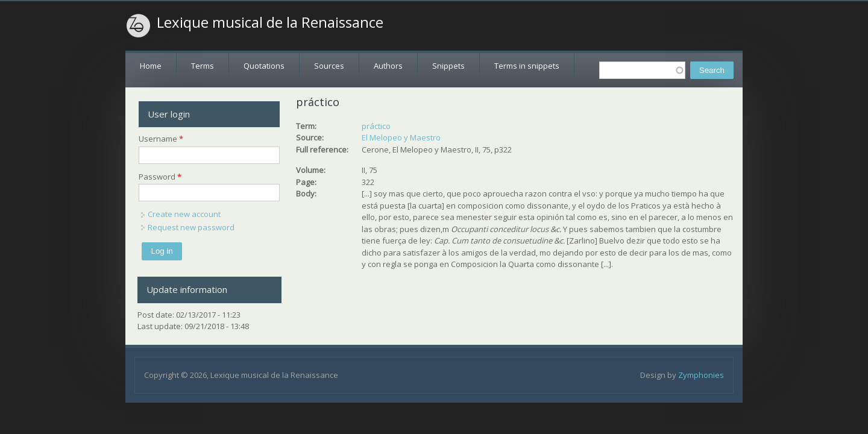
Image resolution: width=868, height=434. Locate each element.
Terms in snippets (527, 66)
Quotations (264, 66)
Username (161, 139)
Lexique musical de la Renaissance (270, 22)
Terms (203, 66)
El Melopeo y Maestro (401, 137)
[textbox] (642, 70)
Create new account (184, 214)
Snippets (448, 66)
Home (151, 66)
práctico (376, 126)
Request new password (191, 227)
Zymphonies (701, 375)
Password (160, 177)
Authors (388, 66)
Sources (329, 66)
